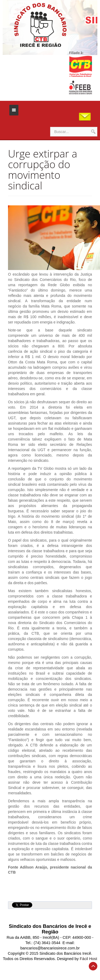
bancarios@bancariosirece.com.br (50, 948)
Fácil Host (88, 959)
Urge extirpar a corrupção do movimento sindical (43, 169)
